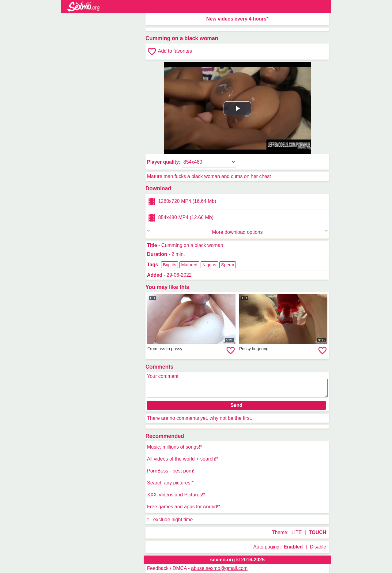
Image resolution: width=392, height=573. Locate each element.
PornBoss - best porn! (171, 471)
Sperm (228, 265)
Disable (318, 547)
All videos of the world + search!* (183, 459)
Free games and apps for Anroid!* (184, 507)
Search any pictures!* (170, 483)
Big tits (170, 265)
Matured (189, 265)
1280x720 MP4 (182, 202)
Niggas (209, 265)
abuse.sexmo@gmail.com (219, 568)
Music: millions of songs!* (175, 447)
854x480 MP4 (180, 218)
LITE (297, 532)
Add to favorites (170, 51)
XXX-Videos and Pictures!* (176, 495)
